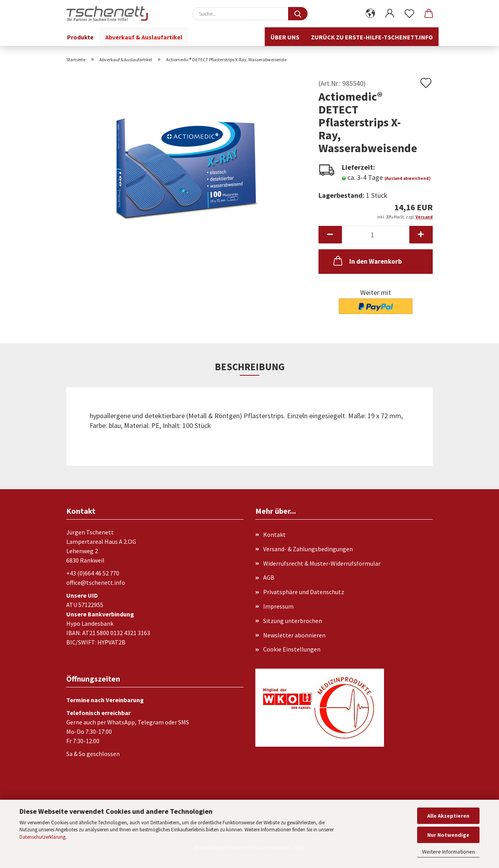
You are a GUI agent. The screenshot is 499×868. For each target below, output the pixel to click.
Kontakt (274, 534)
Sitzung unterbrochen (293, 621)
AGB (269, 577)
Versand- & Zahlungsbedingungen (308, 549)
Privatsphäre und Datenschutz (304, 592)
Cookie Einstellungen (292, 649)
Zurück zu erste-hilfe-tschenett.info (372, 37)
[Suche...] (298, 14)
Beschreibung (250, 367)
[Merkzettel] (409, 14)
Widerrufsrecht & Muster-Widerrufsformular (322, 563)
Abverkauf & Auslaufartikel (144, 37)
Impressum (278, 606)
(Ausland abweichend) (407, 178)
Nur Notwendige (448, 835)
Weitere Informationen (449, 852)
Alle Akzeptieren (448, 816)
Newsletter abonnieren (294, 635)
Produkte (80, 37)
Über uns (285, 37)
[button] (370, 14)
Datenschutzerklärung (42, 837)
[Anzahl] (376, 235)
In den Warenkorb (367, 261)
